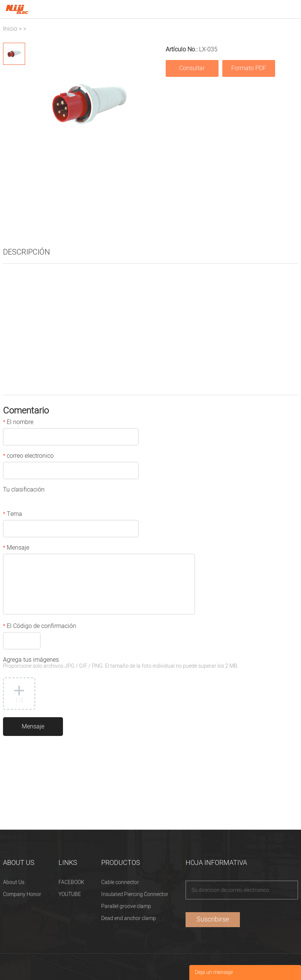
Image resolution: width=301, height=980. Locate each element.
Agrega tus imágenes (121, 663)
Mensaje (16, 548)
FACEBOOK (71, 882)
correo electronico (28, 457)
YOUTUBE (70, 894)
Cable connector (120, 882)
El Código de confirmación (40, 627)
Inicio (10, 29)
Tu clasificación (24, 490)
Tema (13, 515)
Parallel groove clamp (126, 906)
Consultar (192, 68)
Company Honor (22, 894)
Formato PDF (249, 68)
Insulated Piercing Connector (135, 894)
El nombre (18, 423)
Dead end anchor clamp (129, 918)
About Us (14, 882)
